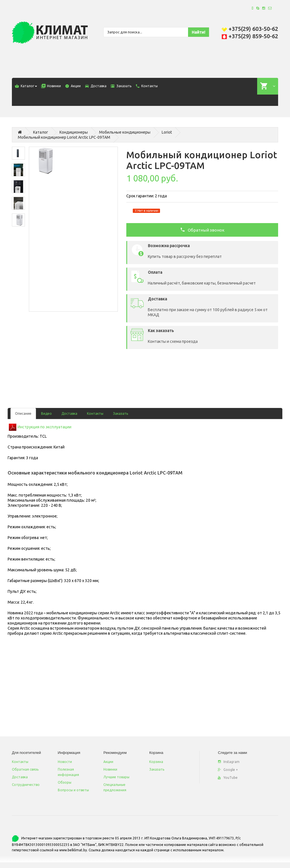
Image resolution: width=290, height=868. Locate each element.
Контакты (95, 413)
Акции (108, 762)
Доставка (69, 413)
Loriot (167, 132)
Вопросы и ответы (73, 790)
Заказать (121, 413)
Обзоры (65, 782)
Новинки (110, 769)
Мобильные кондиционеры (125, 132)
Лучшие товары (116, 777)
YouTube (228, 778)
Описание (23, 413)
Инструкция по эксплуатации (44, 427)
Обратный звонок (202, 230)
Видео (46, 413)
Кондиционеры (74, 132)
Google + (228, 770)
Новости (65, 762)
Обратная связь (25, 769)
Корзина (156, 762)
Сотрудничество (26, 785)
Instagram (229, 762)
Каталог (41, 132)
